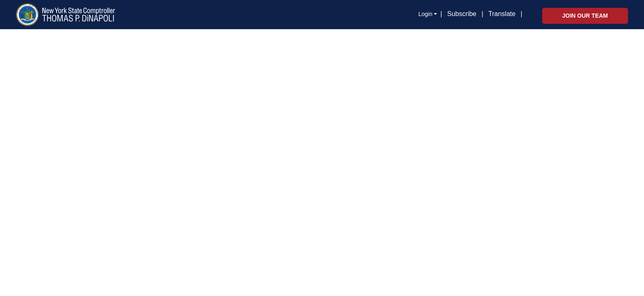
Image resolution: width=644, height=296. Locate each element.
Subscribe (462, 14)
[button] (524, 14)
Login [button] (425, 14)
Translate (502, 14)
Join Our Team (585, 16)
